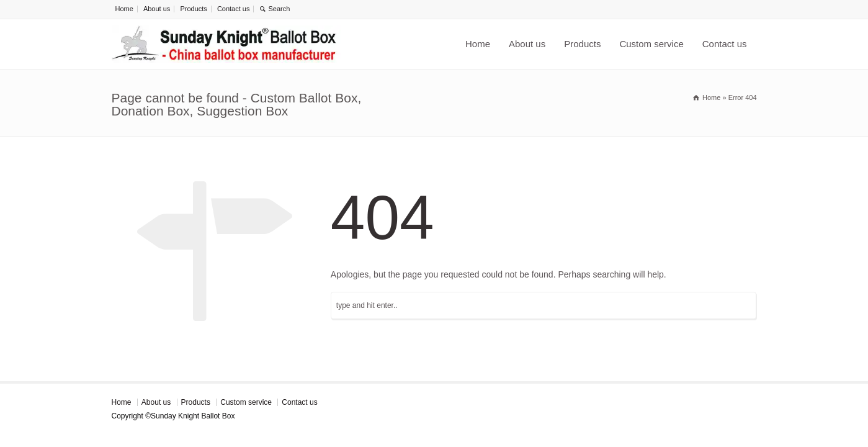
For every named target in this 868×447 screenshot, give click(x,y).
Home (124, 9)
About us (157, 9)
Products (193, 9)
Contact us (234, 9)
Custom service (651, 44)
